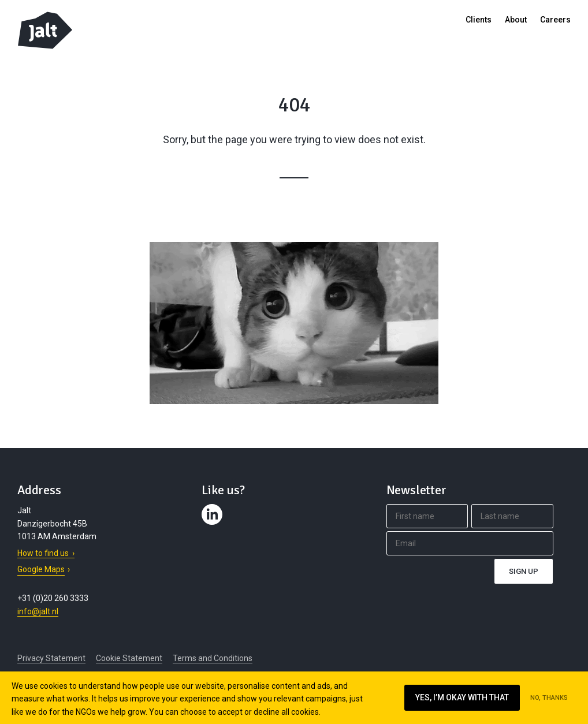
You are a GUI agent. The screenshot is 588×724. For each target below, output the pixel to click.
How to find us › (46, 553)
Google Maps (41, 569)
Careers (555, 20)
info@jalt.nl (38, 611)
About (516, 20)
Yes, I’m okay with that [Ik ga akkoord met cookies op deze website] (462, 697)
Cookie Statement (129, 658)
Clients (479, 20)
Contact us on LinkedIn (214, 525)
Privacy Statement (51, 658)
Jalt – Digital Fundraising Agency (45, 30)
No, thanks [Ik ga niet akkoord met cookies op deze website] (549, 698)
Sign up (524, 571)
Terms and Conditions (213, 658)
